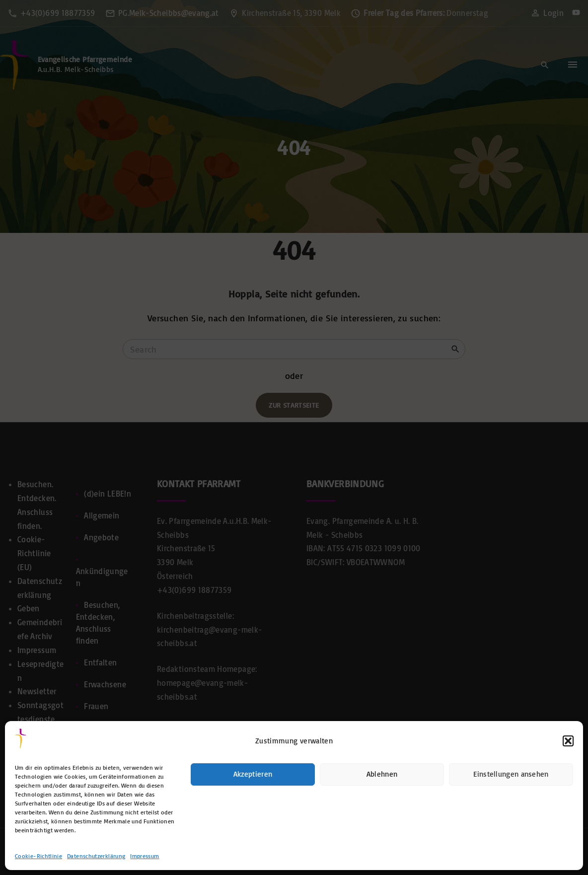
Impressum (145, 856)
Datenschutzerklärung (96, 856)
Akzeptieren (253, 774)
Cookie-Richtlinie (38, 856)
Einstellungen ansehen (511, 774)
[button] (568, 741)
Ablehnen (382, 774)
